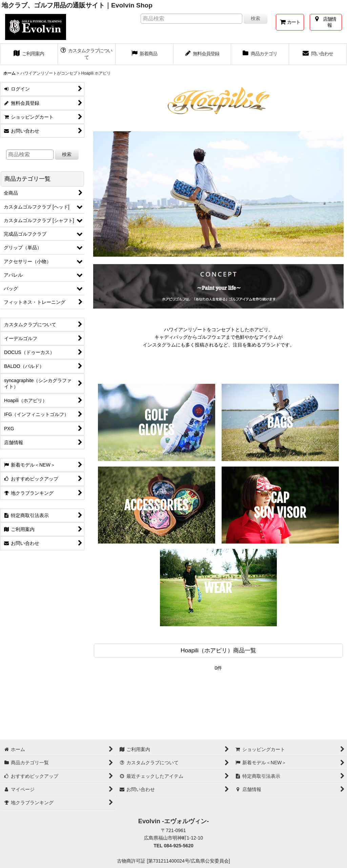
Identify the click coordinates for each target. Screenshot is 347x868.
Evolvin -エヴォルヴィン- (174, 821)
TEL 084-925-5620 (173, 846)
